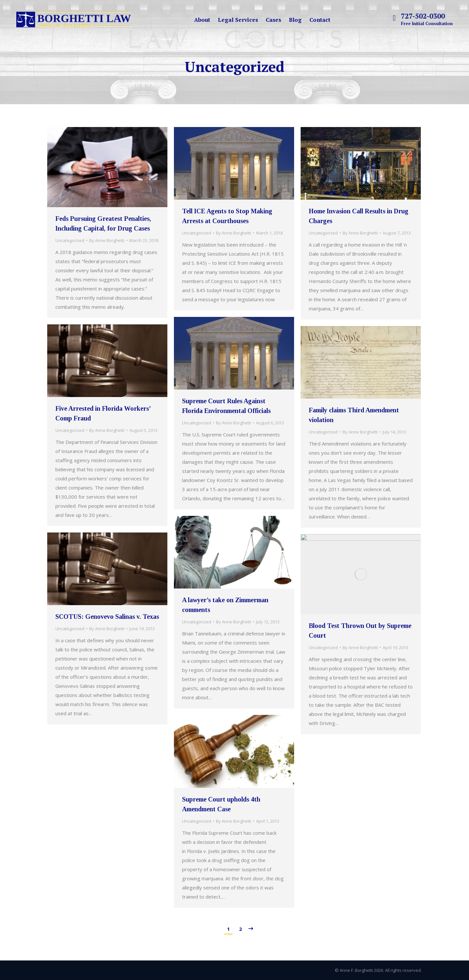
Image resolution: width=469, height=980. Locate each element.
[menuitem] (202, 20)
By (107, 240)
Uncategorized (70, 240)
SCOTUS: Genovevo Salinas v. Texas (107, 617)
